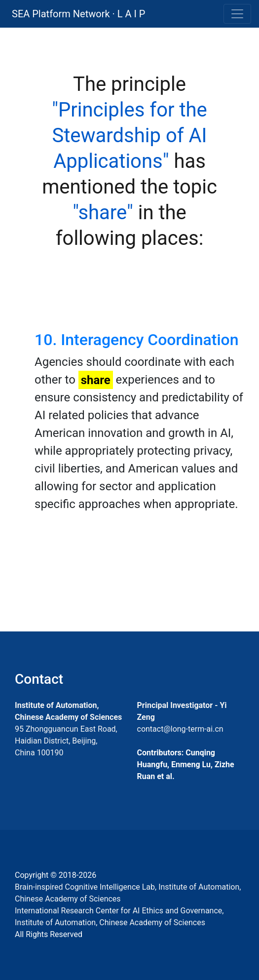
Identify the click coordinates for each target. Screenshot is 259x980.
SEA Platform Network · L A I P (78, 14)
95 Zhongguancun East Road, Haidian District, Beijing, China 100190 (66, 741)
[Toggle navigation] (237, 14)
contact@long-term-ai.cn (180, 729)
